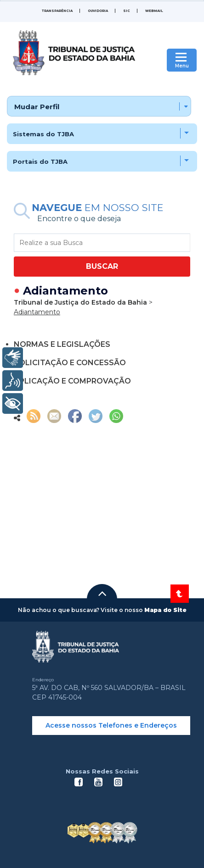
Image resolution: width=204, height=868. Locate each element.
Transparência (57, 11)
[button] (102, 594)
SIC (127, 11)
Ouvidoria (98, 11)
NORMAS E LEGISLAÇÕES (62, 344)
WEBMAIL (154, 11)
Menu (182, 66)
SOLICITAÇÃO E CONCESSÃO (70, 363)
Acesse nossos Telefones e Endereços (111, 725)
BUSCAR (102, 266)
